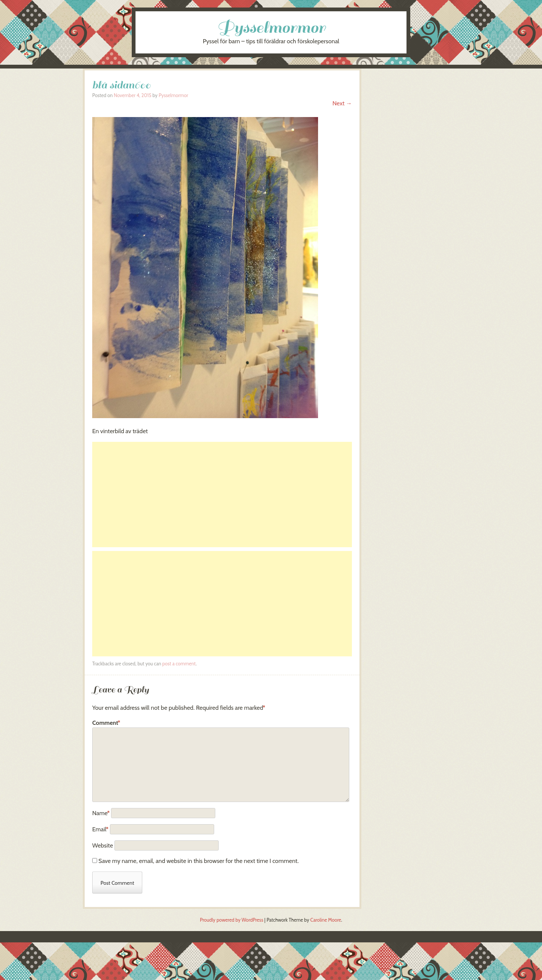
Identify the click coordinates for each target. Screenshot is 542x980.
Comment (106, 723)
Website (103, 845)
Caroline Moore (326, 920)
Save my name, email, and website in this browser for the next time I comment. (199, 861)
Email (100, 829)
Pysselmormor (271, 28)
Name (101, 813)
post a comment (179, 664)
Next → (342, 103)
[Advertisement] (222, 495)
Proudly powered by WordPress (231, 920)
